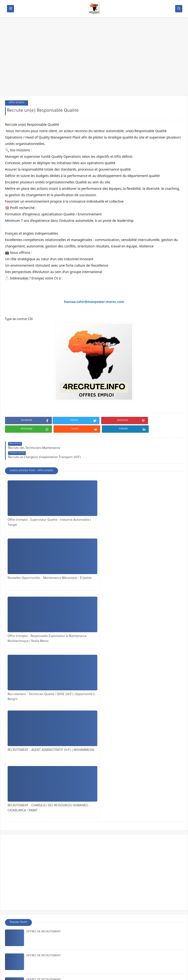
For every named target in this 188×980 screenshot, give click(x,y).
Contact (16, 946)
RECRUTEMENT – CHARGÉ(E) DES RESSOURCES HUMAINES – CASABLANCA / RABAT (152, 563)
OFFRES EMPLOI (50, 974)
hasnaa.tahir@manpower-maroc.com (94, 302)
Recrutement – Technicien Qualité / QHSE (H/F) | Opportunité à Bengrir (32, 563)
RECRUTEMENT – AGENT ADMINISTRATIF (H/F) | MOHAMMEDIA (85, 563)
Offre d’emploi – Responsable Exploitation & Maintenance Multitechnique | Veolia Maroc (149, 505)
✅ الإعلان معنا (20, 954)
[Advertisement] (94, 59)
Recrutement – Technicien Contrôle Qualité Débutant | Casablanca (69, 782)
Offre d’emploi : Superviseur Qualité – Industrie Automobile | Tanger (32, 505)
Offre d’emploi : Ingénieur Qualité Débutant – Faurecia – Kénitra (67, 830)
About (15, 938)
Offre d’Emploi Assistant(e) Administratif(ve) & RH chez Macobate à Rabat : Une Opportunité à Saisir (91, 902)
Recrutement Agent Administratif (48, 758)
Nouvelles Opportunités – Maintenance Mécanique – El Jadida (92, 505)
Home (15, 931)
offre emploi (17, 103)
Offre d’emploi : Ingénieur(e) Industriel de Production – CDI (64, 806)
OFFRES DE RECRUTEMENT (44, 686)
